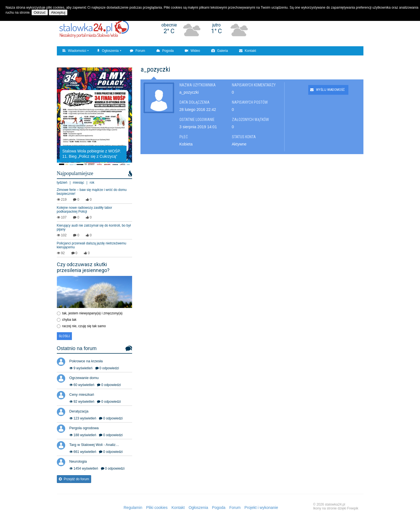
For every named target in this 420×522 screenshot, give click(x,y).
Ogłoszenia (108, 51)
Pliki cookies (157, 508)
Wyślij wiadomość (327, 90)
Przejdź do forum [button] (74, 479)
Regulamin (133, 508)
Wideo (192, 51)
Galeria (220, 51)
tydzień (62, 183)
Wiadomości (74, 51)
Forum (138, 51)
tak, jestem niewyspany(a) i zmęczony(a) (92, 313)
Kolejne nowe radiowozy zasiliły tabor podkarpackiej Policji (85, 210)
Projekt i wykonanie (261, 508)
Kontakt (248, 51)
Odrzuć (40, 12)
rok (92, 183)
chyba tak (69, 320)
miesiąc (78, 183)
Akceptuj (58, 12)
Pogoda (165, 51)
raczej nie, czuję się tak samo (84, 326)
